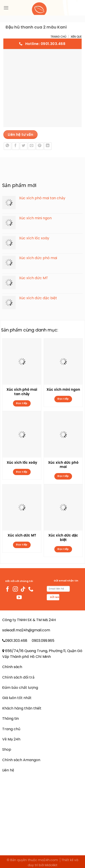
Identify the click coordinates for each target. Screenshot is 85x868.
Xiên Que (76, 37)
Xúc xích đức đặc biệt (63, 538)
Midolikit (51, 865)
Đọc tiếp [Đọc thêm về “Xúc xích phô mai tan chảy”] (22, 403)
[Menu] (6, 8)
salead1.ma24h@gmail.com (26, 630)
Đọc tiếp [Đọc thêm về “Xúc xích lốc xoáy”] (22, 472)
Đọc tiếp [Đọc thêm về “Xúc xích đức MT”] (22, 545)
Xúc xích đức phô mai (63, 465)
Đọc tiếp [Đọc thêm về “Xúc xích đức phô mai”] (63, 476)
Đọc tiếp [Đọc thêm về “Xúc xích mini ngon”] (63, 399)
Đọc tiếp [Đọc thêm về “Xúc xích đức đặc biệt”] (63, 549)
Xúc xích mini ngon (63, 390)
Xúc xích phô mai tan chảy (22, 392)
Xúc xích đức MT (22, 535)
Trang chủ (58, 37)
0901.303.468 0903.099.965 (30, 641)
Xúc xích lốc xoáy (22, 463)
